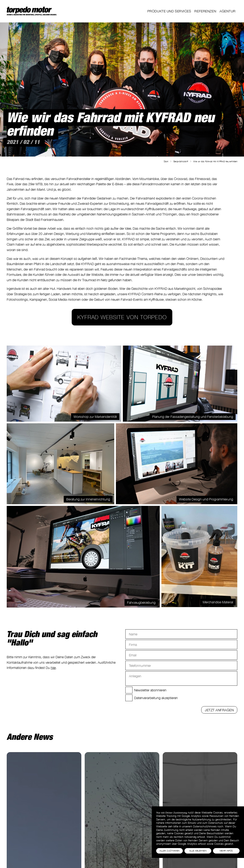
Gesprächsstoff (181, 161)
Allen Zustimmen (169, 851)
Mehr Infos (226, 851)
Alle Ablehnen (198, 851)
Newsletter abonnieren (150, 690)
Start (166, 161)
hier (53, 668)
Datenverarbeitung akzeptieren (156, 698)
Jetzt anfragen (219, 710)
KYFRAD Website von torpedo (122, 317)
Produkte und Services (169, 11)
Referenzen (205, 11)
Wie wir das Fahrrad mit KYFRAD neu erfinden (215, 161)
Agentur (228, 11)
